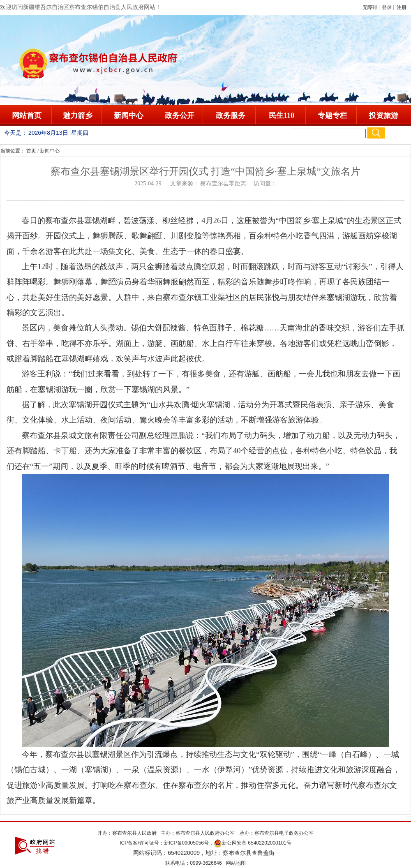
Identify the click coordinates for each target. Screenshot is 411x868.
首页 (31, 151)
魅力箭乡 (78, 115)
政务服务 (231, 115)
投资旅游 (383, 115)
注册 (403, 7)
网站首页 (27, 115)
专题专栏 (332, 115)
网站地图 (236, 863)
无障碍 (370, 7)
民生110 (282, 115)
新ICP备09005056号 (186, 843)
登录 (387, 7)
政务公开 (180, 115)
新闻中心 (129, 115)
